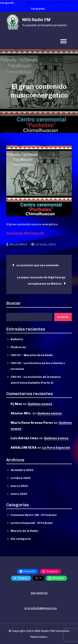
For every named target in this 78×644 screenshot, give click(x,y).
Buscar (14, 303)
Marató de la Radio (24, 531)
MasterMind (18, 244)
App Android (39, 593)
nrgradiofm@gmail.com (41, 608)
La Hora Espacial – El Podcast (32, 523)
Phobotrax (18, 347)
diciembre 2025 (22, 470)
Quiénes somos (40, 404)
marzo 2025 (19, 486)
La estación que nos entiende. (38, 265)
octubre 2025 (21, 478)
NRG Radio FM (36, 20)
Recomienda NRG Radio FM (25, 233)
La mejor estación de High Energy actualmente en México (41, 281)
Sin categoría (21, 539)
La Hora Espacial (56, 447)
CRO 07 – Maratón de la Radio (32, 355)
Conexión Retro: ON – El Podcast (34, 515)
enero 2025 (19, 494)
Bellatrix (17, 339)
